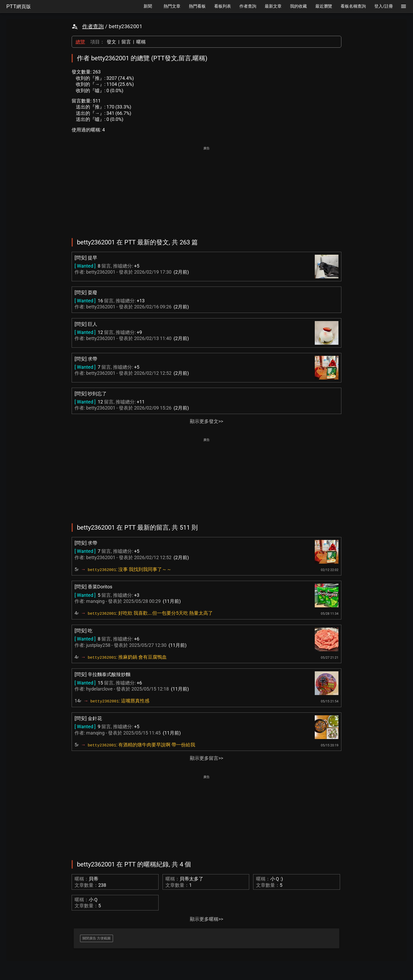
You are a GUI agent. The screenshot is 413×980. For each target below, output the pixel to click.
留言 (126, 42)
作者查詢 (93, 26)
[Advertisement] (206, 189)
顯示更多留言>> (206, 758)
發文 (111, 42)
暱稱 (141, 42)
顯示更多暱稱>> (206, 919)
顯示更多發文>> (206, 421)
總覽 (80, 42)
